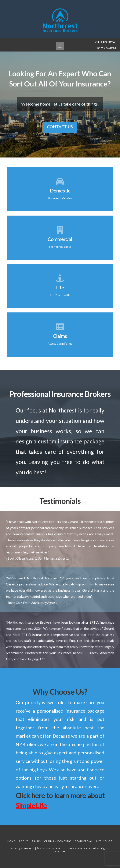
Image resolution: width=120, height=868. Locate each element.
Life (99, 841)
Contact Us (60, 127)
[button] (60, 46)
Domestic (64, 841)
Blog (109, 841)
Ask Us (36, 841)
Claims (49, 841)
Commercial (84, 841)
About (23, 841)
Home (11, 841)
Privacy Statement (23, 848)
